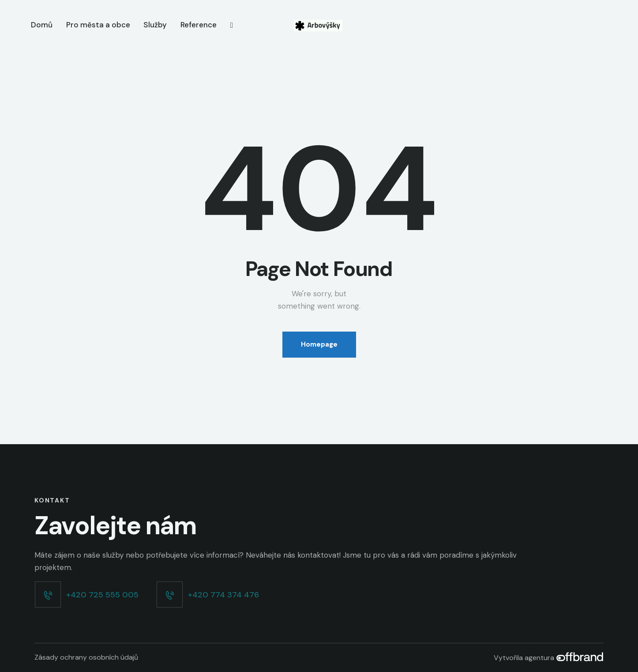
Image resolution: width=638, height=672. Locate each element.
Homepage (319, 344)
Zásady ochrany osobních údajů (86, 657)
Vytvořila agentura (549, 658)
